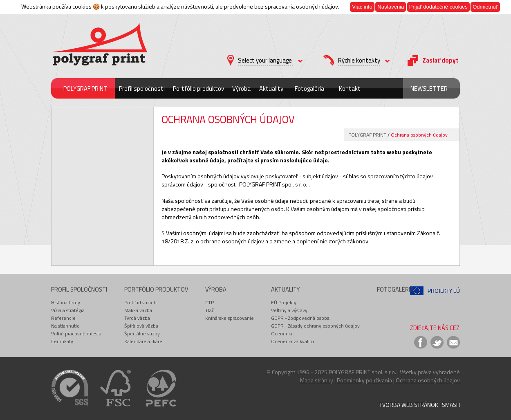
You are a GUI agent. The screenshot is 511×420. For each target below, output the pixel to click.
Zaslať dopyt (440, 60)
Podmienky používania (364, 380)
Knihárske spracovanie (230, 318)
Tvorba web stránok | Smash (420, 405)
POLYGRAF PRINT (85, 89)
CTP (210, 302)
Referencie (63, 318)
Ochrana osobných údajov (419, 135)
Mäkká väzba (138, 310)
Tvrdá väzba (137, 318)
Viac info (362, 7)
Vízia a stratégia (68, 310)
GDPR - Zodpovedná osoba (300, 318)
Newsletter (429, 89)
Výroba (241, 89)
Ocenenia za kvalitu (292, 341)
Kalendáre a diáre (143, 341)
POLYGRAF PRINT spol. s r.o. (362, 372)
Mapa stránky (317, 380)
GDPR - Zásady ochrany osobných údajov (315, 326)
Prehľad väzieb (140, 302)
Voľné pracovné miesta (76, 334)
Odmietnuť (485, 7)
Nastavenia (391, 7)
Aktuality (271, 89)
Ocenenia (282, 334)
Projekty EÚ (444, 291)
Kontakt (350, 89)
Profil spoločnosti (142, 89)
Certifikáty (62, 341)
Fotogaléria (309, 89)
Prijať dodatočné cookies (438, 7)
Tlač (210, 310)
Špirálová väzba (141, 326)
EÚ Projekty (284, 302)
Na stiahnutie (65, 326)
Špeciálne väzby (142, 334)
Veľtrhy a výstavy (289, 310)
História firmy (66, 302)
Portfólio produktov (198, 89)
